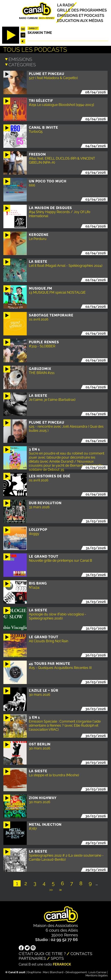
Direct (33, 28)
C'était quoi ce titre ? (42, 953)
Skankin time (40, 33)
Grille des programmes (82, 10)
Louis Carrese (97, 972)
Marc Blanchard (53, 972)
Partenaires (32, 958)
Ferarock (62, 964)
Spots (57, 958)
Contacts (81, 953)
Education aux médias (80, 21)
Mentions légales (97, 975)
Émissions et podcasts (81, 15)
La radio (66, 5)
